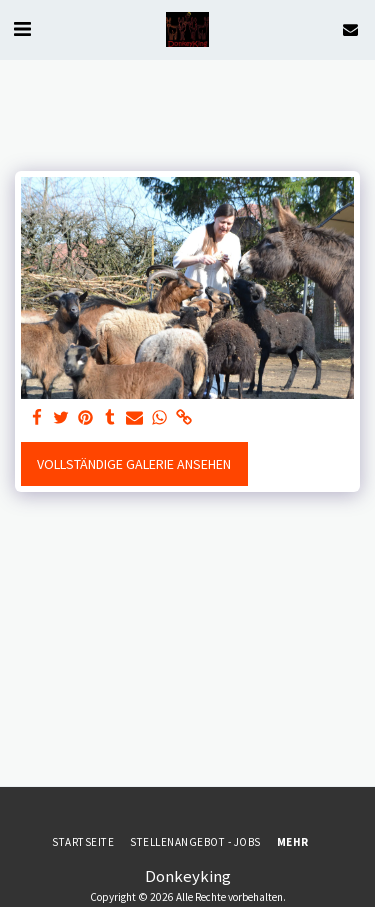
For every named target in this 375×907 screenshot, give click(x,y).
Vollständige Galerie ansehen (134, 464)
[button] (22, 28)
